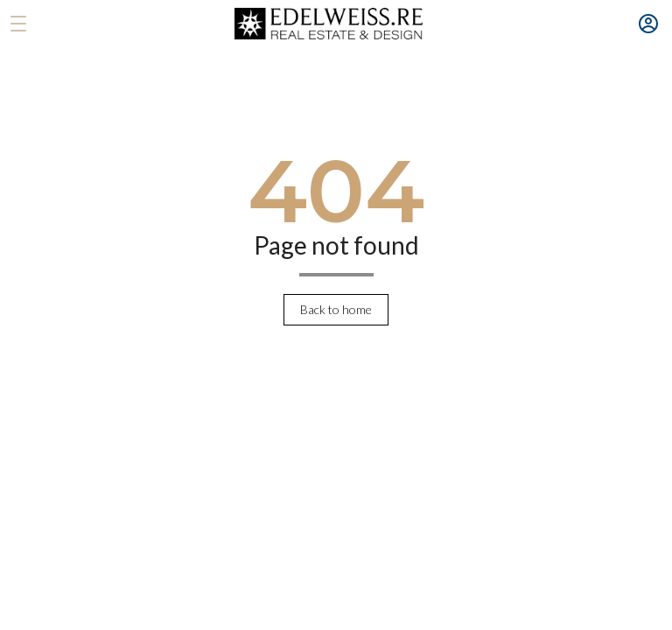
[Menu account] (648, 24)
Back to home (336, 309)
